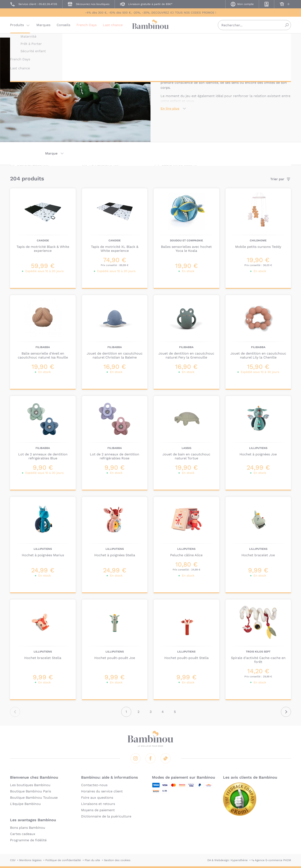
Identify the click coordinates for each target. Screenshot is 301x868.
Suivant (286, 712)
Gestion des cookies (117, 860)
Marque (51, 153)
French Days (87, 28)
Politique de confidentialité (63, 860)
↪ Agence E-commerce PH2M (271, 860)
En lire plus (170, 108)
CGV (13, 860)
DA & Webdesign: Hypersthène (228, 860)
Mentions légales (30, 860)
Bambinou (150, 28)
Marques (43, 28)
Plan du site (92, 860)
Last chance (113, 28)
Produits (17, 28)
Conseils (63, 28)
